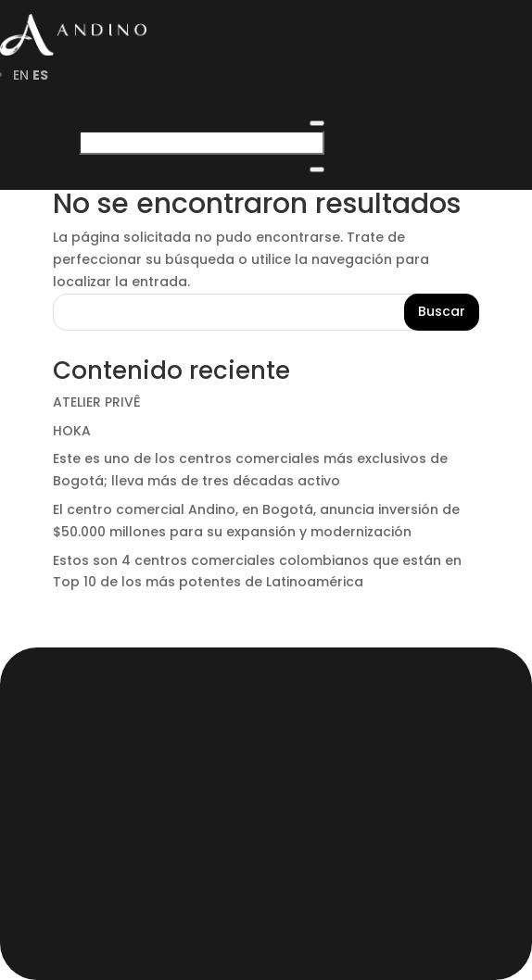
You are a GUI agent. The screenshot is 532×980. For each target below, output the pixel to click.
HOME (101, 679)
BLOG (98, 733)
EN (21, 75)
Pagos (107, 840)
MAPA (101, 760)
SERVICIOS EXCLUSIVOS (193, 706)
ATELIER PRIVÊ (97, 402)
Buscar (442, 311)
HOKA (72, 431)
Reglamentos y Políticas (215, 813)
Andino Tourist (161, 786)
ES (40, 75)
